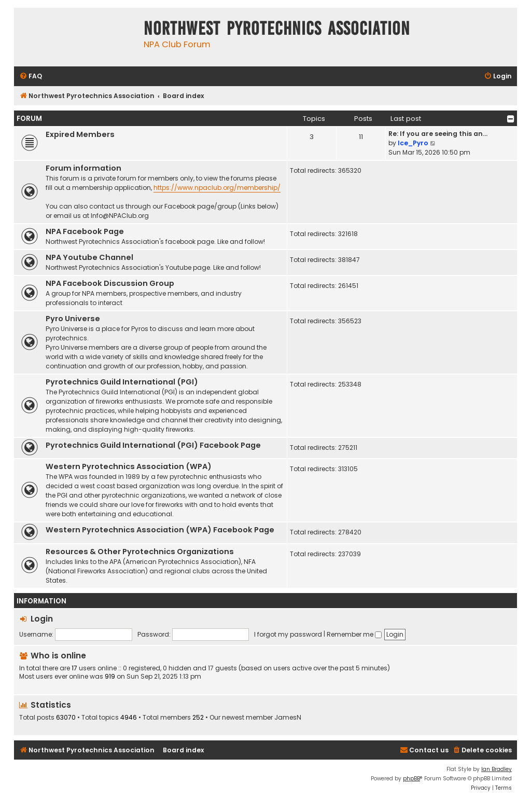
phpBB (411, 779)
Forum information (83, 168)
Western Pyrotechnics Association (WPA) (129, 466)
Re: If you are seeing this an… (438, 134)
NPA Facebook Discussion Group (110, 283)
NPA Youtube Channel (89, 257)
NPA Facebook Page (85, 231)
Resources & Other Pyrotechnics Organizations (140, 552)
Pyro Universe (73, 319)
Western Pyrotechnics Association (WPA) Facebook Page (160, 530)
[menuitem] (31, 77)
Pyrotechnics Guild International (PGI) (122, 382)
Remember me (354, 634)
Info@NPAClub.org (120, 216)
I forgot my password (288, 634)
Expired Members (80, 134)
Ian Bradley (497, 769)
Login (42, 619)
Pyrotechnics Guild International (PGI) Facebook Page (153, 445)
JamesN (288, 718)
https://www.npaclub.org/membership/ (217, 188)
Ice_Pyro (413, 143)
